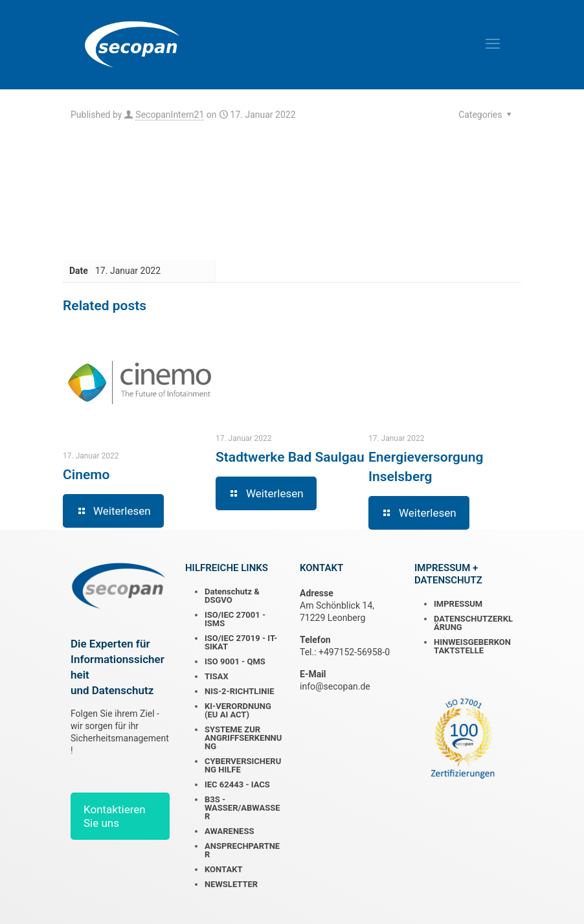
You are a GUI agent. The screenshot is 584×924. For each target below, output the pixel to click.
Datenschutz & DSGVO (232, 596)
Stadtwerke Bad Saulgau (290, 457)
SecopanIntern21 (170, 115)
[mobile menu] (493, 44)
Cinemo (86, 475)
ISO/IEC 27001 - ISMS (235, 619)
